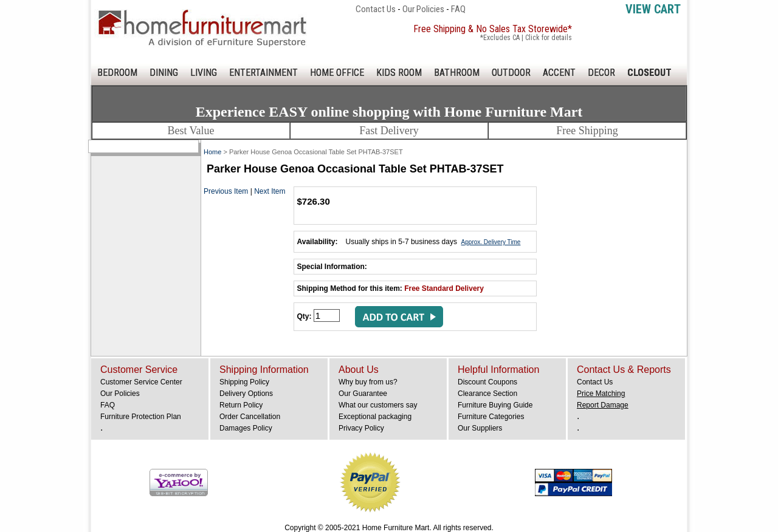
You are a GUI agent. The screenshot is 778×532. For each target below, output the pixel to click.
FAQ (458, 9)
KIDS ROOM (399, 73)
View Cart (653, 9)
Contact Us (376, 9)
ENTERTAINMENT (263, 73)
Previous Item (226, 191)
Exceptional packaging (375, 417)
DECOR (601, 73)
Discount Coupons (487, 382)
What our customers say (378, 405)
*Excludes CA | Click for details (526, 38)
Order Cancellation (250, 417)
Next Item (270, 191)
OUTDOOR (511, 73)
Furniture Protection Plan (141, 417)
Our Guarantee (363, 394)
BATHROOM (457, 73)
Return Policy (241, 405)
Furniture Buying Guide (495, 405)
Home (212, 152)
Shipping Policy (244, 382)
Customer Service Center (141, 382)
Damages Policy (246, 428)
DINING (164, 73)
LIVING (204, 73)
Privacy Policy (361, 428)
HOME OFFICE (337, 73)
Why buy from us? (368, 382)
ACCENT (559, 73)
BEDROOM (117, 73)
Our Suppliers (480, 428)
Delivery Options (246, 394)
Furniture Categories (491, 417)
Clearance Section (487, 394)
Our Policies (423, 9)
